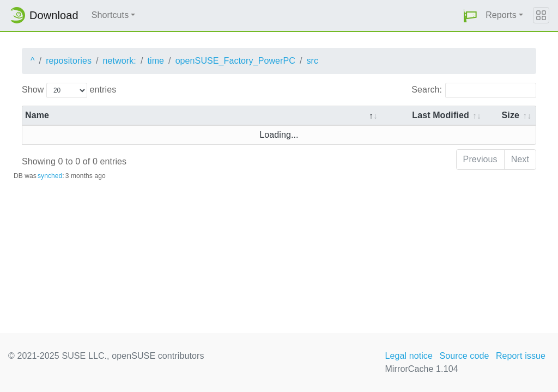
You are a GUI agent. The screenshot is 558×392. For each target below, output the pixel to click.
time (156, 61)
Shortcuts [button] (110, 15)
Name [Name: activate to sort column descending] (37, 115)
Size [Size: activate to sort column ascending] (511, 115)
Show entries (69, 90)
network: (120, 61)
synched (50, 176)
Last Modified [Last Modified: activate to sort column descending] (440, 115)
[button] (470, 16)
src (312, 61)
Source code (464, 356)
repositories (69, 61)
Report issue (521, 356)
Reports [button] (501, 15)
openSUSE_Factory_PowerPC (235, 61)
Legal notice (409, 356)
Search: (474, 90)
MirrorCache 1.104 (421, 369)
